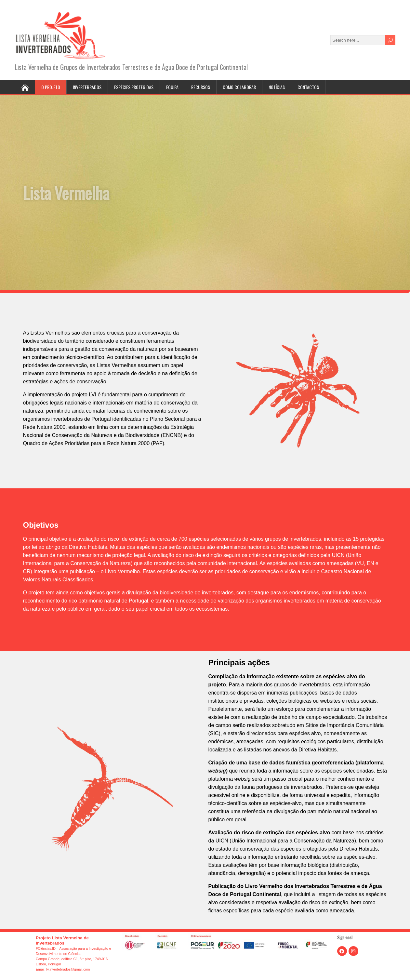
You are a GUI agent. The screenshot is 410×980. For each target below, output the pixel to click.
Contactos (308, 87)
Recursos (201, 87)
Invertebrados (87, 87)
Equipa (172, 87)
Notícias (277, 87)
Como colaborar (239, 87)
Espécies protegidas (134, 87)
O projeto (51, 87)
